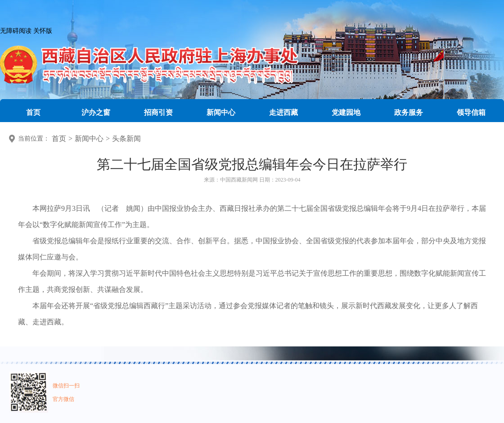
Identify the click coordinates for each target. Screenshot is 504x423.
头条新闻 (126, 139)
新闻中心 (89, 139)
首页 (59, 139)
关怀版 (43, 31)
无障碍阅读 (16, 31)
